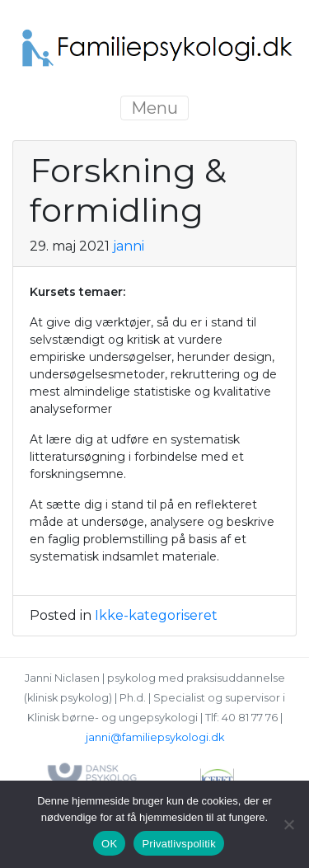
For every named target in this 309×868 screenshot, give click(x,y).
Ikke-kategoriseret (156, 615)
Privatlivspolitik (179, 844)
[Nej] (288, 824)
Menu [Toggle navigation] (154, 108)
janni (129, 246)
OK (109, 844)
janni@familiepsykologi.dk (155, 737)
